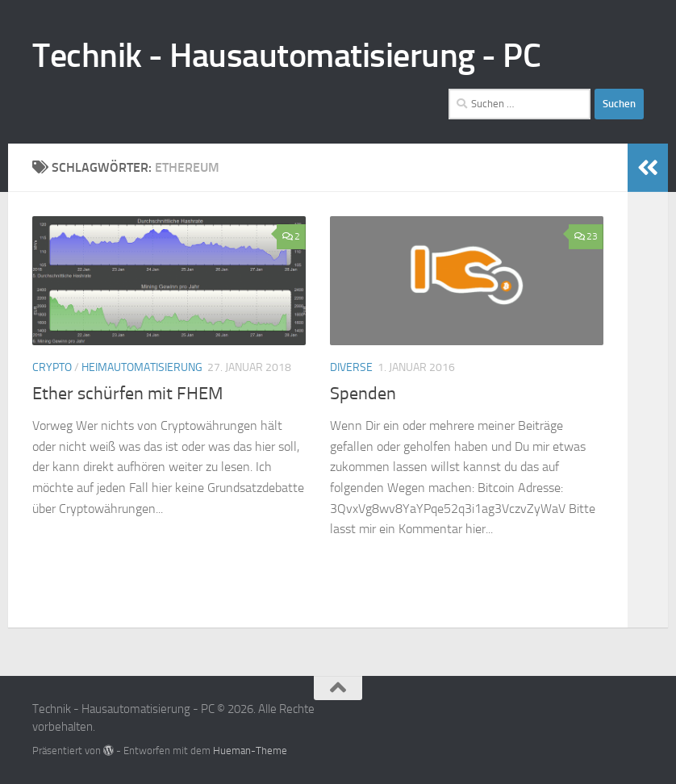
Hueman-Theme (250, 751)
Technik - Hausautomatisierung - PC (286, 56)
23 (586, 236)
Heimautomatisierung (142, 367)
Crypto (52, 367)
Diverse (351, 367)
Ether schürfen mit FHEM (127, 394)
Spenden (363, 394)
